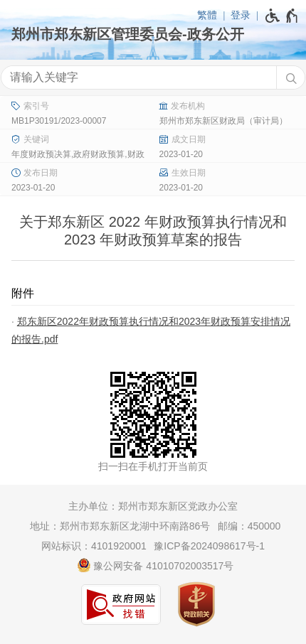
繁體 (207, 15)
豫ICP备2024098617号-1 (209, 546)
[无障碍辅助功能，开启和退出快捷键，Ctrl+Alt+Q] (282, 16)
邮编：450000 (249, 526)
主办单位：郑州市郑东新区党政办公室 (153, 506)
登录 (241, 15)
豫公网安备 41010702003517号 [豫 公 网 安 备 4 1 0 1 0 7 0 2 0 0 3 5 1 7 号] (155, 565)
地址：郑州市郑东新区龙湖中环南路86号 (120, 526)
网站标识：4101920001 (94, 546)
